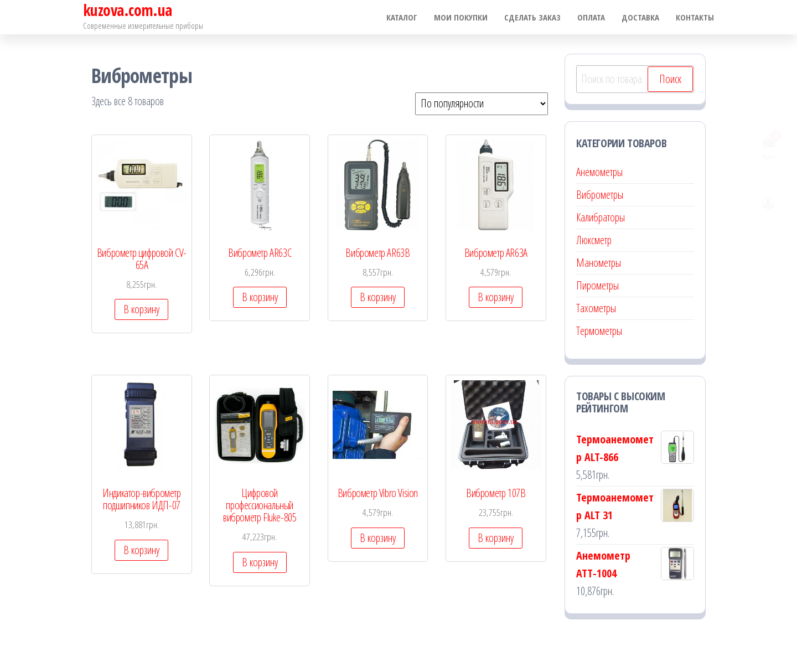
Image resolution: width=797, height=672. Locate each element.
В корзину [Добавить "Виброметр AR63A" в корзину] (496, 297)
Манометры (599, 263)
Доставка (640, 17)
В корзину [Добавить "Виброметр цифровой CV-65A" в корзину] (141, 309)
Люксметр (594, 240)
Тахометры (596, 308)
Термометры (599, 331)
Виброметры (600, 195)
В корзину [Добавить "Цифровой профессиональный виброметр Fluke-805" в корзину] (260, 562)
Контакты (695, 17)
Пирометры (597, 285)
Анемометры (599, 172)
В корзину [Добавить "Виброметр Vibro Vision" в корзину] (378, 538)
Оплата (591, 17)
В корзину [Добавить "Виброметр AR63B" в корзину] (378, 297)
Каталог (402, 17)
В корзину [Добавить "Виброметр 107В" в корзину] (496, 538)
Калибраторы (601, 217)
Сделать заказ (532, 17)
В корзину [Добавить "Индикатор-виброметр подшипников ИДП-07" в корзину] (141, 550)
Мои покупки (461, 17)
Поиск (670, 79)
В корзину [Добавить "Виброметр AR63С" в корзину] (260, 297)
